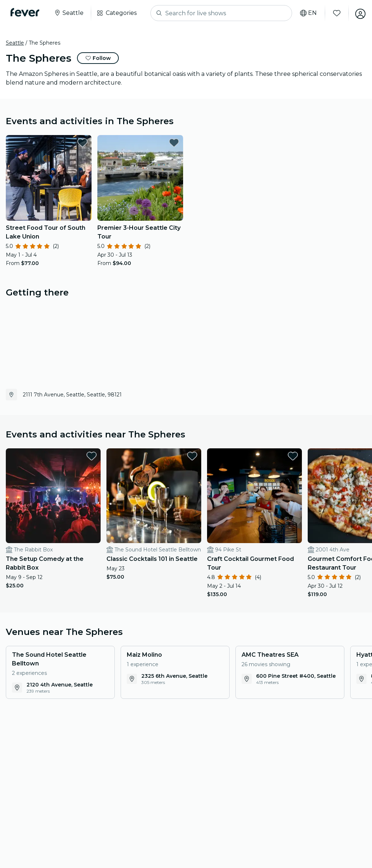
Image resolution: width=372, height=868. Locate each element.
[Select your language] (306, 13)
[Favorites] (335, 13)
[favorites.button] (82, 143)
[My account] (358, 13)
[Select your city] (70, 13)
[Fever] (26, 12)
